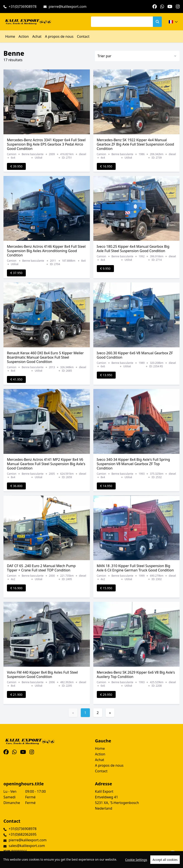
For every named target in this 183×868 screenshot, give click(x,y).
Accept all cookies (165, 860)
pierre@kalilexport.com (68, 7)
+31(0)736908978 (23, 7)
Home (10, 36)
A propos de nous (59, 36)
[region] (91, 860)
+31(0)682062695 (23, 834)
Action (24, 36)
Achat (37, 36)
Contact (83, 36)
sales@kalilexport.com (27, 846)
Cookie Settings (136, 860)
